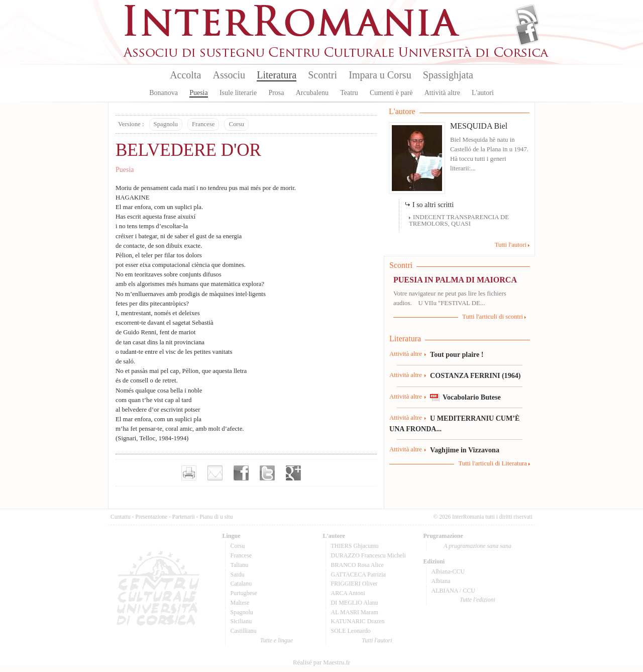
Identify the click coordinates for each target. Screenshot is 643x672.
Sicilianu (241, 621)
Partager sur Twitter (267, 473)
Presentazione (151, 517)
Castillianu (244, 631)
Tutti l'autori (511, 245)
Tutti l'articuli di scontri (493, 317)
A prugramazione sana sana (477, 546)
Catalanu (241, 584)
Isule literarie (238, 93)
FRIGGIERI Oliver (354, 584)
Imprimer (189, 473)
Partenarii (184, 517)
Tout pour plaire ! (457, 354)
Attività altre (442, 93)
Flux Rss (527, 17)
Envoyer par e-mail (215, 473)
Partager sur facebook (241, 473)
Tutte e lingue (277, 640)
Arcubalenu (312, 93)
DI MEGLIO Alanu (355, 603)
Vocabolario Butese (472, 397)
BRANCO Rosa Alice (357, 565)
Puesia (199, 93)
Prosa (276, 93)
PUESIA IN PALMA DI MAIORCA (455, 280)
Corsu (236, 124)
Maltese (240, 603)
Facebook (527, 33)
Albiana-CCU (448, 571)
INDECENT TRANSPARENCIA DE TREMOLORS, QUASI (459, 220)
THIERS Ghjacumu (355, 546)
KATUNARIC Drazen (358, 621)
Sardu (238, 574)
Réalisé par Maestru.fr (321, 662)
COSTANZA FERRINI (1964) (475, 375)
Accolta (185, 75)
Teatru (349, 93)
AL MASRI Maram (355, 612)
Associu (229, 75)
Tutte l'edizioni (477, 600)
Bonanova (164, 93)
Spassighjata (448, 75)
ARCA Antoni (348, 593)
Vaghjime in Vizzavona (465, 450)
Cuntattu (121, 517)
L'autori (483, 93)
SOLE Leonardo (351, 631)
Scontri (323, 75)
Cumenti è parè (391, 93)
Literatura (277, 75)
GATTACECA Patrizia (358, 574)
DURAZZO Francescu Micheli (368, 555)
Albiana (441, 581)
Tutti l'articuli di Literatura (493, 463)
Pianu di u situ (216, 517)
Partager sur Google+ (293, 473)
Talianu (240, 565)
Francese (203, 124)
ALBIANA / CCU (453, 591)
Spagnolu (166, 124)
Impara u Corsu (380, 75)
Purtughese (244, 593)
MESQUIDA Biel (479, 126)
